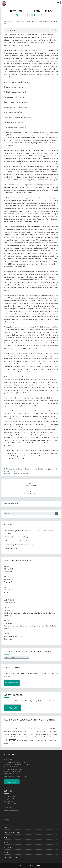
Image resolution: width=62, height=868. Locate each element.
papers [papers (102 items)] (26, 734)
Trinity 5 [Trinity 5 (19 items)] (50, 740)
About (6, 842)
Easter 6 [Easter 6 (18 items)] (32, 729)
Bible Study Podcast (11, 857)
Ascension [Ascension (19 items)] (19, 729)
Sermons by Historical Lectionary (37, 469)
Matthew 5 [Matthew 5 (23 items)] (51, 732)
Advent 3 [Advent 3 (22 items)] (15, 729)
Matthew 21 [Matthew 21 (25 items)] (8, 734)
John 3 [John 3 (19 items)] (11, 732)
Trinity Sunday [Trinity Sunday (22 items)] (12, 743)
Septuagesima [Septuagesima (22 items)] (20, 740)
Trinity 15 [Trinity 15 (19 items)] (54, 740)
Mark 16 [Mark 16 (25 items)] (46, 732)
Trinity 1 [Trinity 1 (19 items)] (38, 740)
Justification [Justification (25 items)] (24, 732)
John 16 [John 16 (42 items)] (15, 732)
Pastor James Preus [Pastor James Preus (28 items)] (9, 737)
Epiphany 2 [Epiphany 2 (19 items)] (36, 729)
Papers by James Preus (12, 832)
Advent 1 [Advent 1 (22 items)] (6, 729)
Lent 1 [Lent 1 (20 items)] (29, 732)
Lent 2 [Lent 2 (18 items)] (32, 732)
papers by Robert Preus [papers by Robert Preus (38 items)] (36, 734)
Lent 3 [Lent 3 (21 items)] (35, 732)
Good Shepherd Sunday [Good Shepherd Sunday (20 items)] (44, 729)
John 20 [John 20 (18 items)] (19, 732)
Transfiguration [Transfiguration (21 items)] (33, 740)
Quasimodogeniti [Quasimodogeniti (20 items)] (23, 737)
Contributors (8, 847)
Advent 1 (9, 469)
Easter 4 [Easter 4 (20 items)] (24, 729)
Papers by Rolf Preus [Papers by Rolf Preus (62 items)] (50, 734)
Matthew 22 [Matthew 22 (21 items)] (14, 735)
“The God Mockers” (12, 549)
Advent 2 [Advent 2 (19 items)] (10, 729)
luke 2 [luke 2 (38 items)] (38, 732)
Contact (6, 852)
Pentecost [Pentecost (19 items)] (16, 737)
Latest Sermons (19, 469)
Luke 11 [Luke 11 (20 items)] (42, 732)
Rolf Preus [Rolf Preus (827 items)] (10, 740)
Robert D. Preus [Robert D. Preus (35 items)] (49, 737)
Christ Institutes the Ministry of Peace (18, 541)
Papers (6, 827)
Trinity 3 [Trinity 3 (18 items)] (46, 741)
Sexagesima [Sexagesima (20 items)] (26, 740)
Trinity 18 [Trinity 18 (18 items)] (6, 743)
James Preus (41, 15)
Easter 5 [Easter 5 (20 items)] (28, 729)
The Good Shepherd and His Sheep (17, 537)
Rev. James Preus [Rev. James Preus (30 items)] (39, 737)
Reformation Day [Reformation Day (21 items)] (31, 737)
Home (6, 837)
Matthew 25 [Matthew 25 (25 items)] (20, 734)
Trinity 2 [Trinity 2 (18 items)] (42, 741)
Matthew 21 (27, 473)
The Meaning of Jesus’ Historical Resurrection (21, 545)
